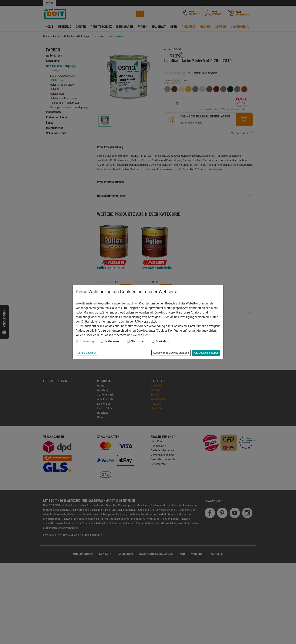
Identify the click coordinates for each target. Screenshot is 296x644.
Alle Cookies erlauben (206, 353)
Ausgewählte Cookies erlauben (171, 353)
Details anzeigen (87, 353)
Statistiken (138, 341)
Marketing (162, 341)
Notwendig (87, 341)
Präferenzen (112, 341)
